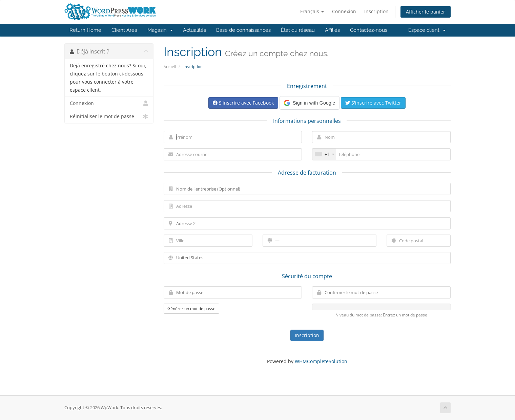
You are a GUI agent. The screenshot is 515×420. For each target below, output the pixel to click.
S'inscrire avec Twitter (373, 103)
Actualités (194, 30)
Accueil (170, 67)
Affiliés (332, 30)
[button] (310, 103)
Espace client (427, 30)
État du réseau (298, 30)
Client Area (124, 30)
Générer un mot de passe (191, 308)
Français (312, 11)
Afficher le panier (426, 12)
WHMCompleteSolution (321, 361)
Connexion (344, 11)
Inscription (376, 11)
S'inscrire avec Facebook (243, 103)
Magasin (160, 30)
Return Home (85, 30)
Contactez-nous (369, 30)
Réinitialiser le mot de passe (109, 116)
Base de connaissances (243, 30)
